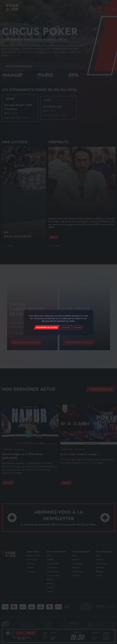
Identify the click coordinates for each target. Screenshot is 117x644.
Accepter (66, 327)
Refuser (77, 327)
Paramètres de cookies (47, 327)
